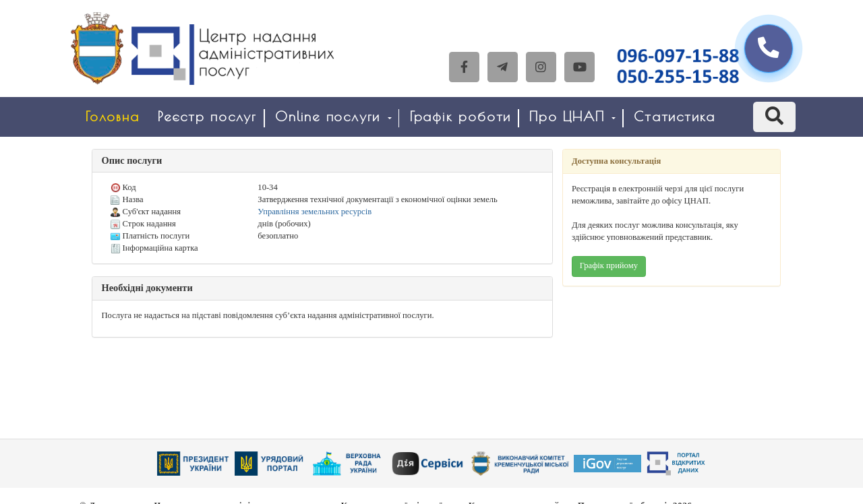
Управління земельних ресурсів (315, 212)
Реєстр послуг (207, 116)
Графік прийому (609, 265)
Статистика (675, 116)
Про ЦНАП (572, 116)
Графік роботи (460, 116)
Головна (113, 116)
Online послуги (333, 116)
